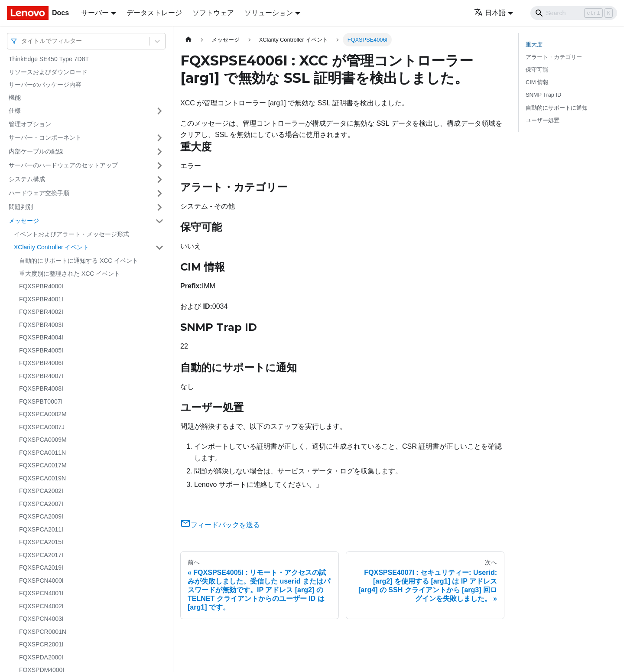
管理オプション (30, 124)
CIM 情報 (537, 82)
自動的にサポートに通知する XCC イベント (79, 261)
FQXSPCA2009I (41, 516)
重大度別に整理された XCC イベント (70, 274)
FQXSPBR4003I (41, 325)
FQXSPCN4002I (41, 606)
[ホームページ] (188, 40)
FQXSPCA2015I (41, 542)
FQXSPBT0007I (41, 401)
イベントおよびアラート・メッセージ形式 (71, 234)
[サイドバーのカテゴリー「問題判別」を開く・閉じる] (159, 207)
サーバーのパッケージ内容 (45, 85)
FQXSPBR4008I (41, 388)
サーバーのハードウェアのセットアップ (63, 165)
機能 (15, 98)
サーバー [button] (95, 13)
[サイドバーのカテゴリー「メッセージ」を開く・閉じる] (159, 221)
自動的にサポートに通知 (557, 108)
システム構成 (27, 179)
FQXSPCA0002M (43, 414)
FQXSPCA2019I (41, 568)
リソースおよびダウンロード (48, 72)
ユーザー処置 (543, 120)
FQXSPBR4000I (41, 286)
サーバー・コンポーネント (45, 137)
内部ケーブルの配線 (36, 151)
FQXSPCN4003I (41, 619)
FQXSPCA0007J (42, 427)
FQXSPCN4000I (41, 581)
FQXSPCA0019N (42, 478)
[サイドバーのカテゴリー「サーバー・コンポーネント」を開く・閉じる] (159, 138)
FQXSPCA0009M (43, 440)
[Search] (574, 13)
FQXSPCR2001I (41, 644)
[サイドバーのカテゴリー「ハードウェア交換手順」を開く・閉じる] (159, 193)
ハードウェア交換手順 (39, 193)
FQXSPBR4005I (41, 350)
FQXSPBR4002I (41, 312)
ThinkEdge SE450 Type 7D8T (49, 59)
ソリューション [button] (269, 13)
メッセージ (24, 221)
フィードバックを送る (220, 525)
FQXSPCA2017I (41, 555)
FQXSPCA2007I (41, 504)
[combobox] (22, 41)
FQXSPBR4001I (41, 299)
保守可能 (537, 70)
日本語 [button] (490, 13)
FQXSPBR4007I (41, 376)
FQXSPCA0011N (42, 453)
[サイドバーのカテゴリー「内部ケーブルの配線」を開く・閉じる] (159, 152)
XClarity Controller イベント (51, 247)
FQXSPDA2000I (41, 657)
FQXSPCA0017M (43, 465)
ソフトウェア (213, 13)
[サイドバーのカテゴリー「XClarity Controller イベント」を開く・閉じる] (159, 248)
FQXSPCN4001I (41, 593)
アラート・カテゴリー (554, 57)
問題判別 (21, 207)
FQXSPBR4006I (41, 363)
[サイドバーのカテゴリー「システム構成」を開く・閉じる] (159, 179)
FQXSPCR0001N (43, 632)
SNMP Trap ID (543, 95)
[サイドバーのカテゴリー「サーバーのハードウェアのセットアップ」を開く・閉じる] (159, 166)
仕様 (15, 111)
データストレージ (154, 13)
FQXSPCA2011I (41, 529)
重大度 (534, 44)
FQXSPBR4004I (41, 337)
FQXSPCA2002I (41, 491)
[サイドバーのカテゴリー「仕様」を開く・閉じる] (159, 111)
